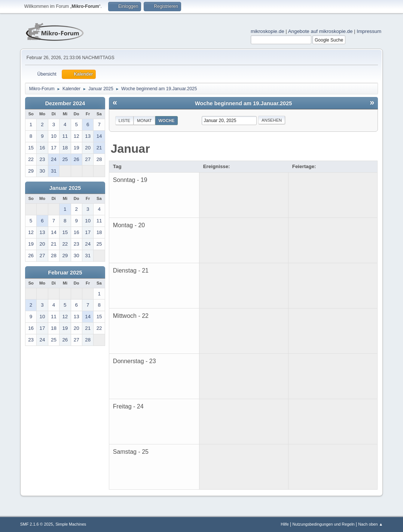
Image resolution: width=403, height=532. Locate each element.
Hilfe (285, 524)
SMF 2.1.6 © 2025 (37, 524)
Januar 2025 (65, 188)
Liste (124, 121)
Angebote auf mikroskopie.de (320, 31)
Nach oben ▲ (370, 524)
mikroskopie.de (268, 31)
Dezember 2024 (65, 103)
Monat (144, 121)
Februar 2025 (65, 273)
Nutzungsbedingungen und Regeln (323, 524)
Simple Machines (71, 524)
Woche (167, 121)
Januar (130, 149)
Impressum (369, 31)
